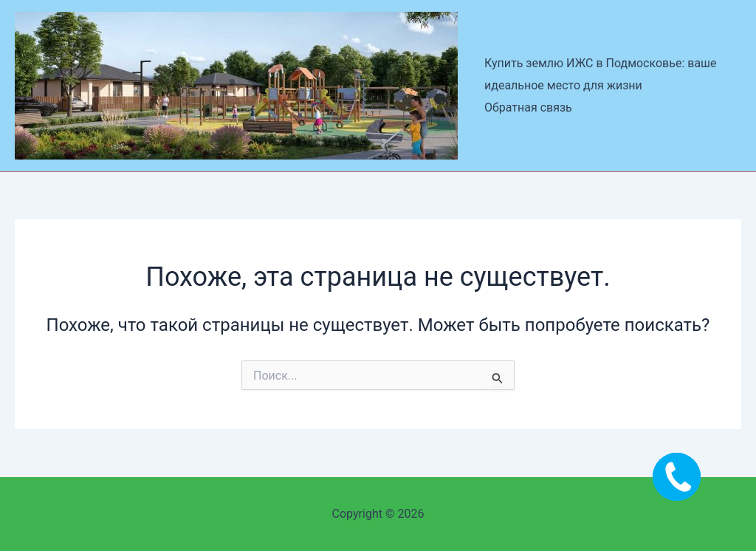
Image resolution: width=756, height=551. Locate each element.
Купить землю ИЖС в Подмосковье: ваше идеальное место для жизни (601, 74)
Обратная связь (528, 107)
